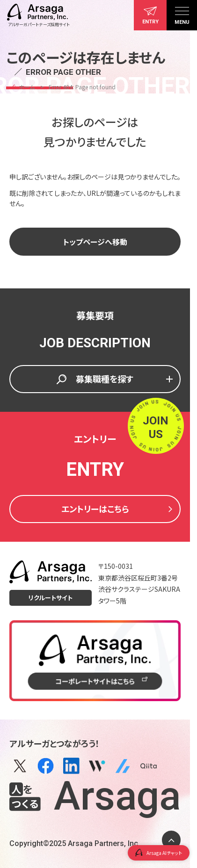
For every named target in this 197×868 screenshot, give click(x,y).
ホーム (27, 87)
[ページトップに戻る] (171, 840)
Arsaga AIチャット (159, 853)
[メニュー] (182, 15)
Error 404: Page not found (82, 87)
